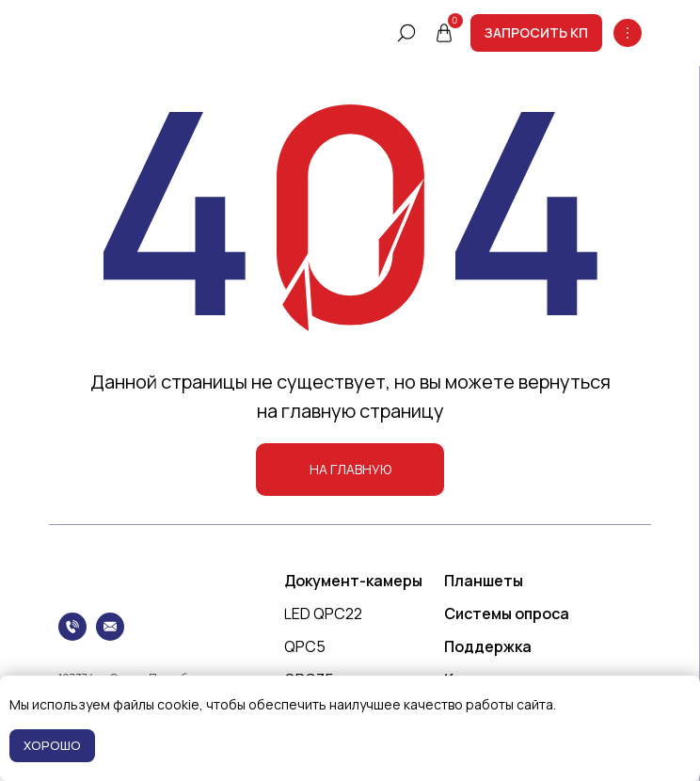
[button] (536, 33)
